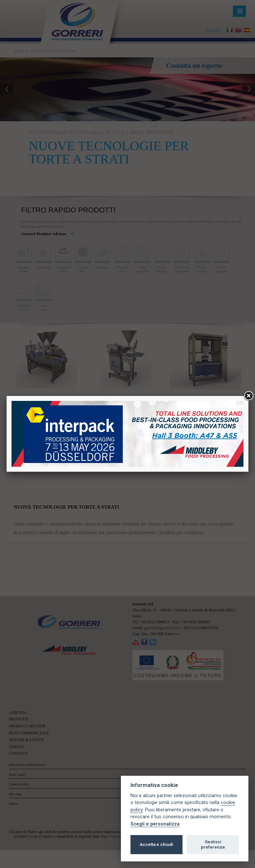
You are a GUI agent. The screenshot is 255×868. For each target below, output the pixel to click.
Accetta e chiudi (156, 844)
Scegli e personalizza (155, 824)
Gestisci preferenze (213, 844)
